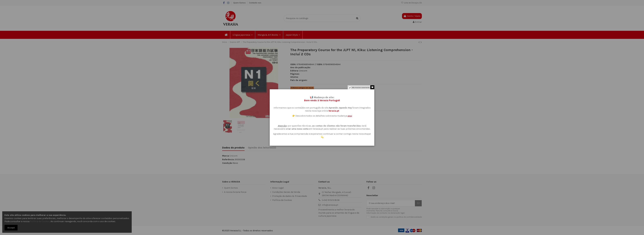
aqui (350, 116)
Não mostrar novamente (361, 88)
